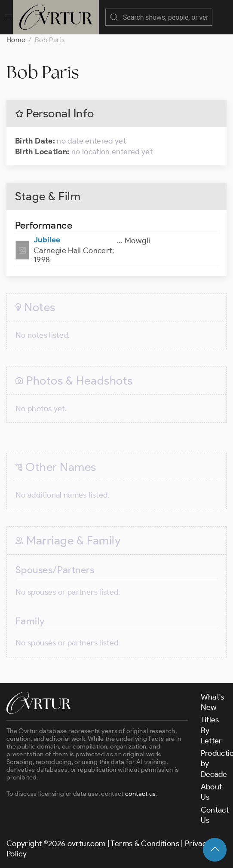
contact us (141, 794)
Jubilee (47, 240)
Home (16, 40)
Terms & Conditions (145, 844)
